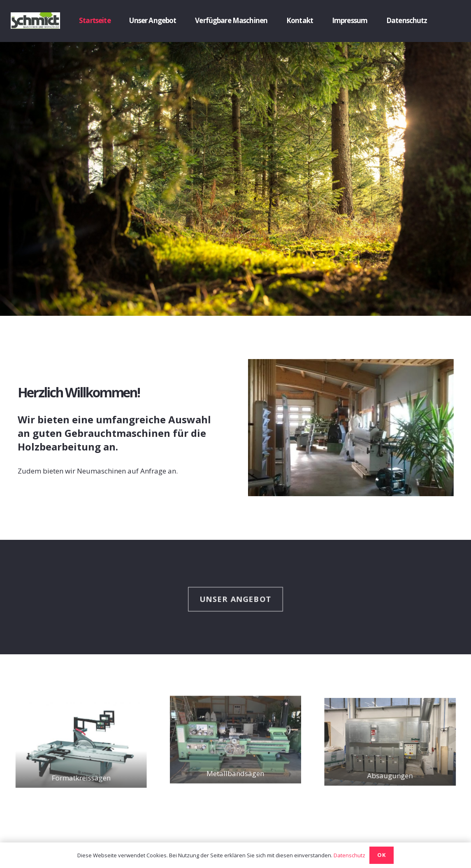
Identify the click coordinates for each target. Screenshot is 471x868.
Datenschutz (349, 855)
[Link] (35, 21)
